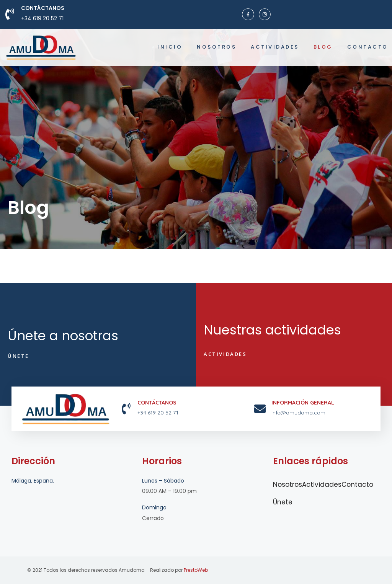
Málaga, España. (33, 481)
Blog (323, 47)
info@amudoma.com (298, 413)
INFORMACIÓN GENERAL (303, 403)
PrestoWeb (196, 570)
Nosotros (216, 47)
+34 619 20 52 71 (42, 18)
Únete (283, 502)
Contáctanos (43, 8)
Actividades (275, 47)
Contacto (368, 47)
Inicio (170, 47)
